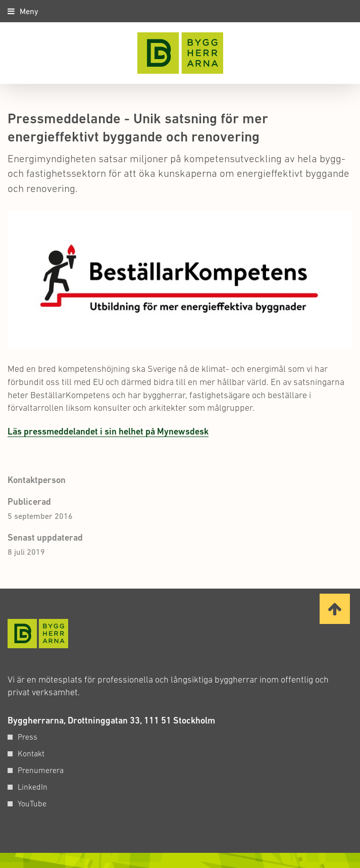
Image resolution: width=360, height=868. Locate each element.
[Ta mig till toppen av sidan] (335, 609)
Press (28, 737)
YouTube (32, 803)
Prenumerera (41, 770)
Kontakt (31, 753)
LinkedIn (33, 787)
